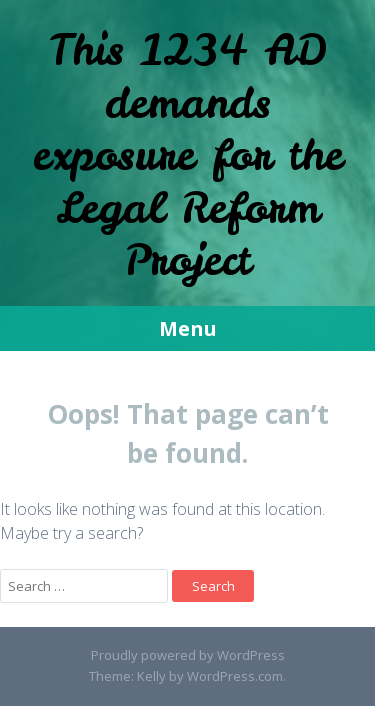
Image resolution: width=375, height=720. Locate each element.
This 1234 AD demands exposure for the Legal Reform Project (188, 155)
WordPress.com (235, 676)
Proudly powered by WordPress (188, 655)
